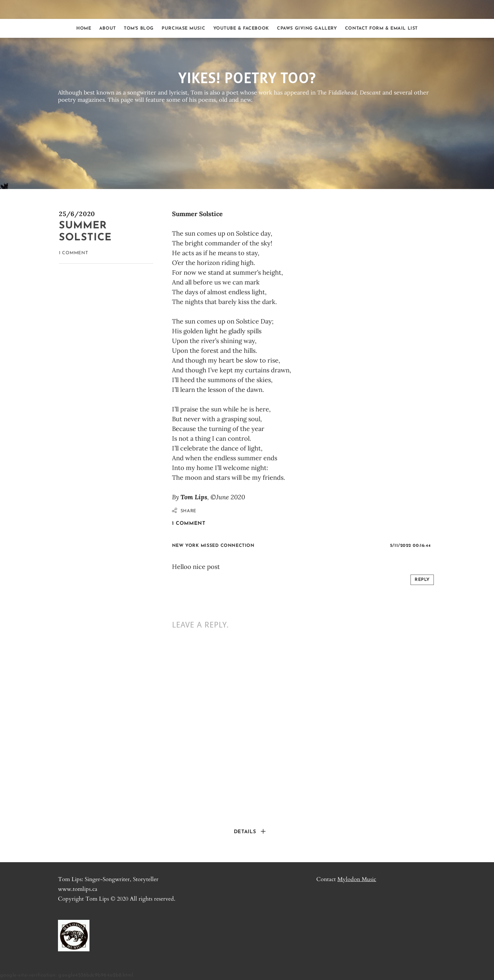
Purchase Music (183, 29)
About (108, 29)
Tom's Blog (139, 29)
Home (84, 29)
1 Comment (73, 253)
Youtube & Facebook (241, 29)
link (258, 549)
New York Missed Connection (213, 546)
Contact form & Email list (381, 29)
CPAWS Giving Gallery (307, 29)
